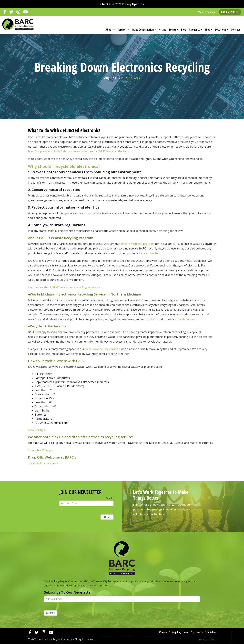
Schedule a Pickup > (40, 450)
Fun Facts (134, 78)
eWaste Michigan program (137, 244)
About (109, 30)
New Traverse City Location (102, 349)
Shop (207, 30)
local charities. (151, 253)
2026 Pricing (123, 4)
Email (110, 498)
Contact (236, 30)
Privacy (198, 632)
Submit (107, 517)
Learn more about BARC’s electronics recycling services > (64, 287)
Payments (194, 30)
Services (122, 30)
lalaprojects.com (207, 639)
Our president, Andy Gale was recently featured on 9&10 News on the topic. (82, 151)
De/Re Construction (143, 30)
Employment (180, 632)
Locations (221, 30)
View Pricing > (37, 430)
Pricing (162, 30)
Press (163, 632)
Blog (184, 30)
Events (173, 30)
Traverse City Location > (43, 463)
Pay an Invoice (230, 12)
